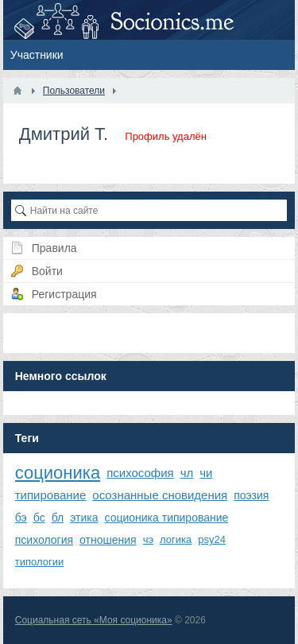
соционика (58, 473)
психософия (140, 473)
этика (84, 518)
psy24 (212, 539)
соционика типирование (167, 518)
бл (58, 518)
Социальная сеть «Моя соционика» (94, 620)
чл (187, 473)
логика (176, 539)
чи (206, 473)
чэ (148, 539)
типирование (51, 495)
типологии (39, 562)
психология (44, 540)
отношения (108, 540)
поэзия (251, 495)
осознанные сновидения (160, 495)
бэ (21, 518)
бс (39, 518)
